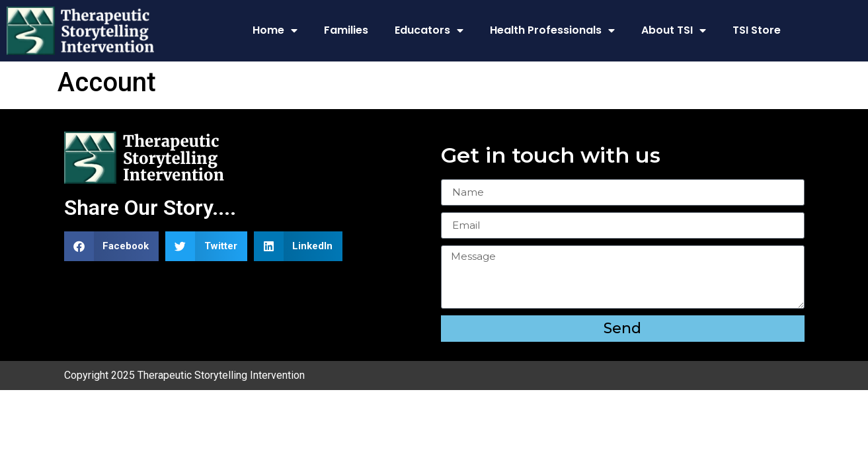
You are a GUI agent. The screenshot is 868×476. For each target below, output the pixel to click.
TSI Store (757, 30)
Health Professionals (552, 30)
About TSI (674, 30)
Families (346, 30)
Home (275, 30)
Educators (429, 30)
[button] (112, 246)
